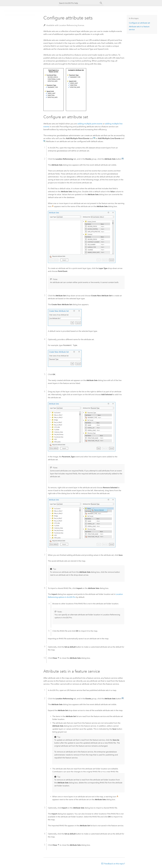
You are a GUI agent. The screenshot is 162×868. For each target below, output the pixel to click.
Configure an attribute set (139, 23)
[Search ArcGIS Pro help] (79, 3)
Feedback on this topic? (115, 864)
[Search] (101, 3)
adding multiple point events (90, 124)
